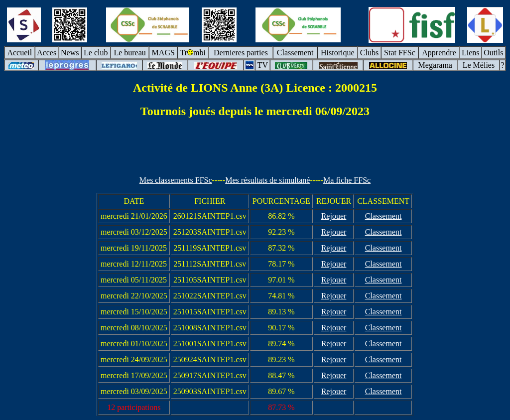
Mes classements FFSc (176, 180)
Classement (383, 216)
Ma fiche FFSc (347, 180)
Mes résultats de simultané (267, 180)
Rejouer (334, 216)
